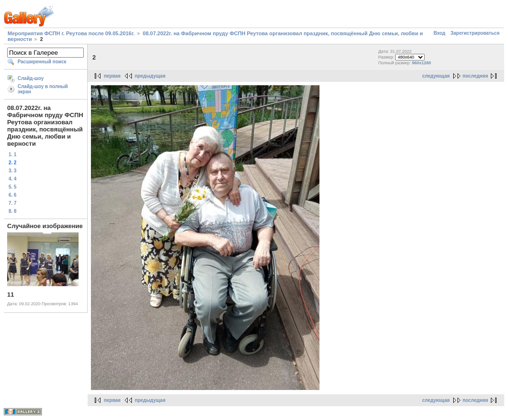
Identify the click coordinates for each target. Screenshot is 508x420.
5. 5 (13, 187)
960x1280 (421, 63)
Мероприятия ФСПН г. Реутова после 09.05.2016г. (71, 33)
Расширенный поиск (42, 62)
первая (112, 76)
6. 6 (13, 195)
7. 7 (13, 203)
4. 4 (13, 179)
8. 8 (13, 211)
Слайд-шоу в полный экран (43, 89)
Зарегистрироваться (475, 33)
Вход (440, 33)
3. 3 (13, 171)
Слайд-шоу (31, 78)
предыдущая (150, 76)
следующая (436, 76)
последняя (475, 76)
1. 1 (13, 155)
